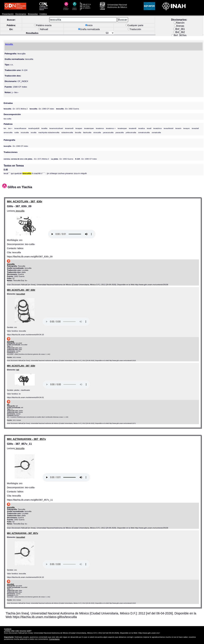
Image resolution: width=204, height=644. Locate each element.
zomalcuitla (156, 132)
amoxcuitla (8, 132)
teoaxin (178, 128)
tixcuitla (78, 132)
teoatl (149, 128)
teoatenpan (122, 128)
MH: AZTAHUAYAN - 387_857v (26, 439)
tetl (18, 370)
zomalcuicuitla (144, 132)
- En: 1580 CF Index (42, 109)
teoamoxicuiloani (56, 128)
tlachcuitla (87, 132)
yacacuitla (120, 132)
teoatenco (100, 128)
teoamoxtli (69, 128)
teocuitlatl (21, 294)
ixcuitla (34, 132)
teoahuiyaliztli (34, 128)
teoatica (142, 128)
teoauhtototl (169, 128)
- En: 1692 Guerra (67, 109)
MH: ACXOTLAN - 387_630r (25, 201)
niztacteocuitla (67, 132)
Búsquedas (33, 14)
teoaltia (44, 128)
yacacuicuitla (108, 132)
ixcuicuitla (25, 132)
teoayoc (187, 128)
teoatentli (133, 128)
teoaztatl (195, 128)
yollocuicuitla (131, 132)
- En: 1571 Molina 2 (16, 109)
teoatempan (89, 128)
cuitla (17, 132)
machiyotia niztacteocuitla (49, 132)
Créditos (43, 14)
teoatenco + (111, 128)
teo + (10, 128)
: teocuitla (19, 211)
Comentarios (54, 639)
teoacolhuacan (20, 128)
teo (5, 128)
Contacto (8, 629)
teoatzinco (158, 128)
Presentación (8, 14)
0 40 (6, 169)
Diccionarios (21, 14)
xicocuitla (97, 132)
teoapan (79, 128)
